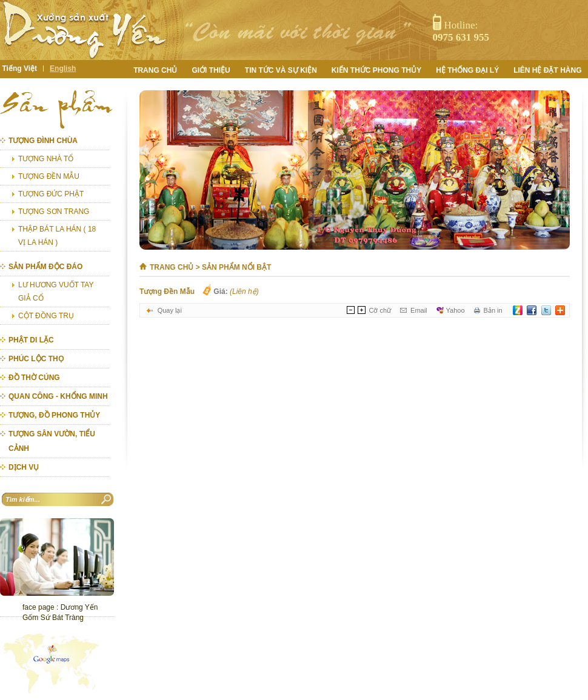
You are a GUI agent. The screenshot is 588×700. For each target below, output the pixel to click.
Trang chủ (172, 267)
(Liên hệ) (244, 292)
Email (419, 310)
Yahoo (456, 310)
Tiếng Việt (20, 68)
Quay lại (170, 310)
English (63, 68)
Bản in (493, 310)
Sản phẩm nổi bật (236, 267)
